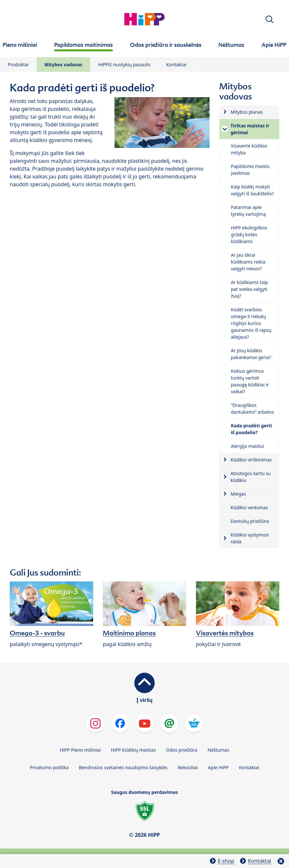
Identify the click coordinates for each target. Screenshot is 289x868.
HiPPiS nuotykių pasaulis (124, 65)
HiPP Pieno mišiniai (80, 750)
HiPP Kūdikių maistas (133, 750)
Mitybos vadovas (63, 65)
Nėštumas (218, 750)
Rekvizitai (188, 767)
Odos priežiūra (182, 750)
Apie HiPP (218, 767)
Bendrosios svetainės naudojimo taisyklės (123, 767)
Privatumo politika (49, 767)
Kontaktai (176, 65)
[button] (270, 19)
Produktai (18, 65)
